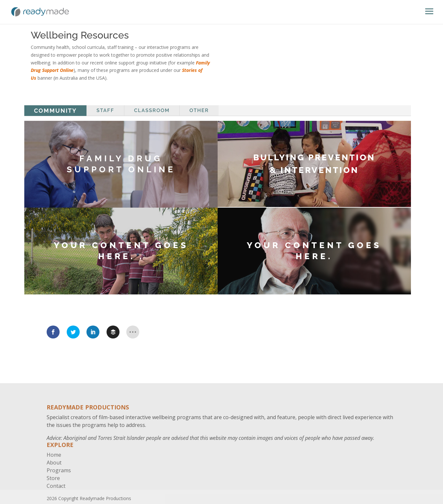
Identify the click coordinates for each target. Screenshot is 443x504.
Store (53, 478)
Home (54, 455)
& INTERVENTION (314, 170)
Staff (105, 110)
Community (55, 111)
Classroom (152, 110)
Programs (59, 470)
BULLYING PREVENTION (314, 157)
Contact (56, 486)
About (54, 463)
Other (199, 110)
